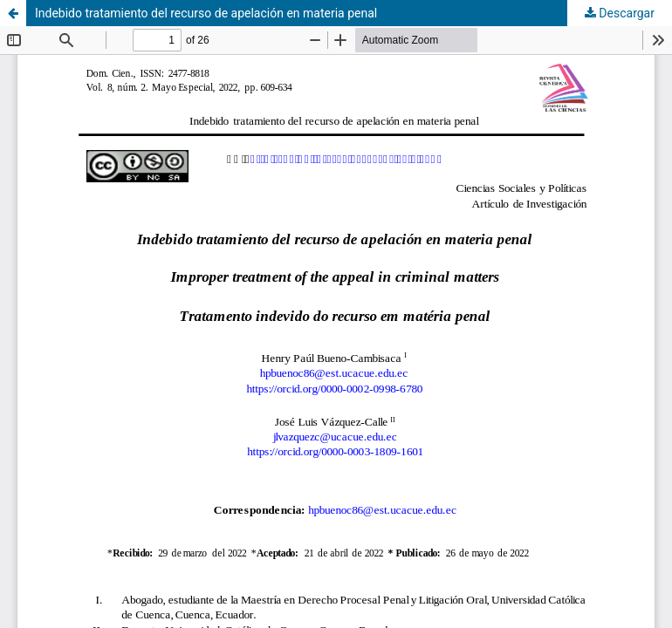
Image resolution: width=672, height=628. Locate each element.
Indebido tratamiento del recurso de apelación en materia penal (206, 13)
